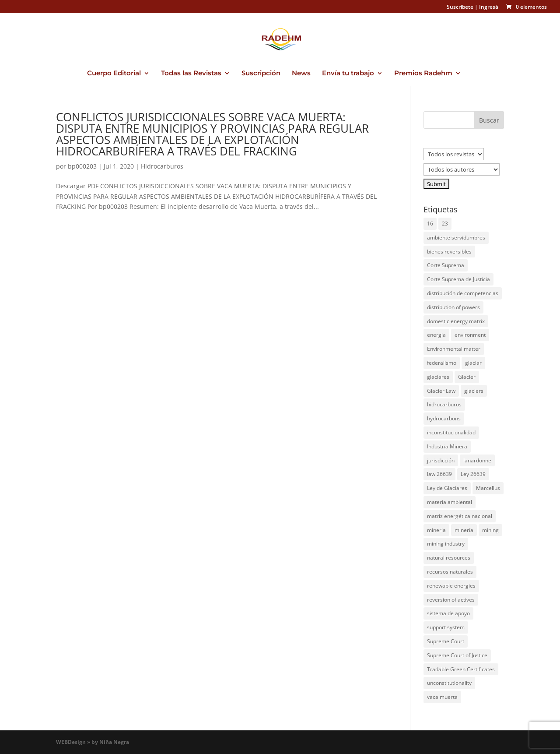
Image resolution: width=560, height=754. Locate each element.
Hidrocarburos (162, 166)
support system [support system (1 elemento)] (446, 627)
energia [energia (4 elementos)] (436, 335)
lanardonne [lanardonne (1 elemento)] (477, 460)
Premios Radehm (423, 74)
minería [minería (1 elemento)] (464, 530)
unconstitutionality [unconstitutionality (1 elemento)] (449, 683)
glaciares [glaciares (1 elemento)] (438, 377)
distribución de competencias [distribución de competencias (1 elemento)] (463, 293)
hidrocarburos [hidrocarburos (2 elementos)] (444, 404)
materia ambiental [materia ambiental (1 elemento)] (450, 502)
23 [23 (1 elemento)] (445, 224)
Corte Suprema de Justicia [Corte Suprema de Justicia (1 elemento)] (458, 279)
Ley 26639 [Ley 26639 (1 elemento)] (473, 474)
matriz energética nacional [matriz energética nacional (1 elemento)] (460, 516)
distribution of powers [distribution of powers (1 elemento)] (453, 307)
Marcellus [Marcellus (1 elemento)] (488, 488)
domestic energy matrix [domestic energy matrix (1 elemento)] (456, 321)
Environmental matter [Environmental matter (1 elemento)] (454, 349)
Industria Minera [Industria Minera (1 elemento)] (447, 446)
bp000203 (82, 166)
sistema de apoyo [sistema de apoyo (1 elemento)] (448, 613)
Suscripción (261, 74)
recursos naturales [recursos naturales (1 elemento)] (450, 572)
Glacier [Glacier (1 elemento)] (467, 377)
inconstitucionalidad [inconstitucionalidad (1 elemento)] (451, 432)
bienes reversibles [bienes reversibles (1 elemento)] (449, 252)
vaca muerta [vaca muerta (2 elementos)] (442, 697)
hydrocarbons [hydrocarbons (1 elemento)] (444, 418)
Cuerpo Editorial (114, 74)
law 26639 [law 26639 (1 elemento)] (439, 474)
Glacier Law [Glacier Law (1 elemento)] (441, 391)
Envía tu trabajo (348, 74)
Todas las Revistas (191, 74)
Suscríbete (460, 7)
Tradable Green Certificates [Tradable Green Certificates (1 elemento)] (461, 669)
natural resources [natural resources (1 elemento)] (449, 558)
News (301, 74)
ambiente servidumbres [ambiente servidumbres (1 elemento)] (456, 238)
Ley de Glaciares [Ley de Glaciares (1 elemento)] (447, 488)
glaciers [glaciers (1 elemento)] (474, 391)
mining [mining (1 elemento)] (490, 530)
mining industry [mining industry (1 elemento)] (446, 544)
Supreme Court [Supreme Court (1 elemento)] (446, 641)
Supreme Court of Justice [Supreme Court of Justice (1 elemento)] (457, 655)
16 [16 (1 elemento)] (430, 224)
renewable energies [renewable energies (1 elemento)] (451, 586)
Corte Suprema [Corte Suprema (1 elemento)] (446, 265)
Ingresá (489, 7)
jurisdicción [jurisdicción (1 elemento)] (441, 460)
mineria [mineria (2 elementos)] (436, 530)
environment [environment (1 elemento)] (470, 335)
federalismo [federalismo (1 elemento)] (442, 363)
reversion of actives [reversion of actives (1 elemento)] (451, 600)
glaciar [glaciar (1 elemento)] (473, 363)
